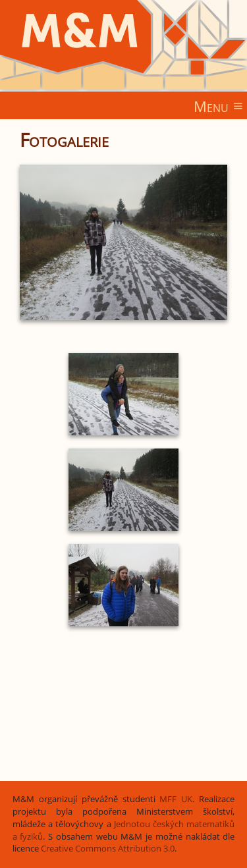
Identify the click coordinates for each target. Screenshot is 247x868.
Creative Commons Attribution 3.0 (108, 849)
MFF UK (176, 799)
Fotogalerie (64, 140)
